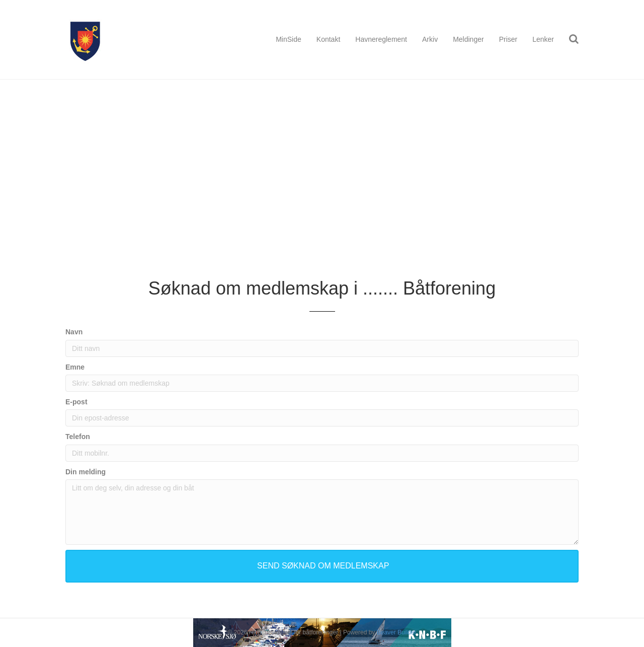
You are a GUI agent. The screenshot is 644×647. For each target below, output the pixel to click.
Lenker (543, 39)
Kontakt (328, 39)
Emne (75, 367)
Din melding (86, 472)
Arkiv (430, 39)
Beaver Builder (397, 632)
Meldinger (468, 39)
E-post (76, 402)
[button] (322, 566)
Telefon (78, 437)
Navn (74, 332)
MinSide (289, 39)
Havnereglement (381, 39)
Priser (508, 39)
